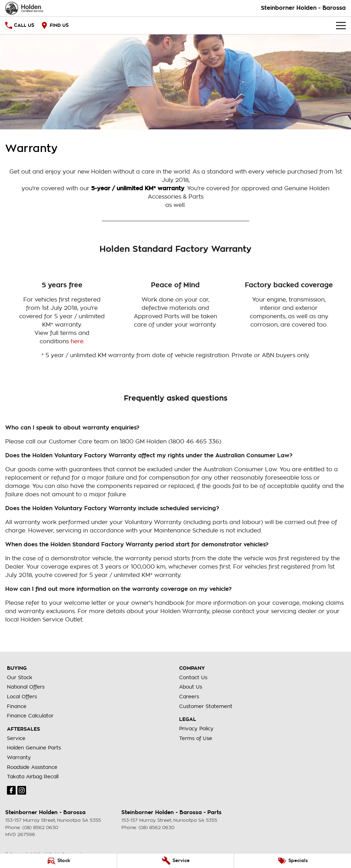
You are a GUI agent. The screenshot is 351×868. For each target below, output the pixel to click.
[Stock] (58, 861)
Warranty (19, 757)
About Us (191, 687)
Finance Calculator (30, 716)
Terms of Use (196, 738)
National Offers (26, 687)
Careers (189, 697)
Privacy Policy (196, 729)
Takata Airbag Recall (33, 777)
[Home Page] (24, 8)
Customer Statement (206, 706)
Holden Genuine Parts (34, 748)
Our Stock (20, 677)
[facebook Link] (11, 790)
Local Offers (22, 697)
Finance (17, 706)
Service (16, 738)
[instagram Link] (22, 790)
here (77, 341)
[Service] (176, 861)
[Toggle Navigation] (341, 25)
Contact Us (193, 677)
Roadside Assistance (32, 767)
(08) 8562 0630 (40, 827)
